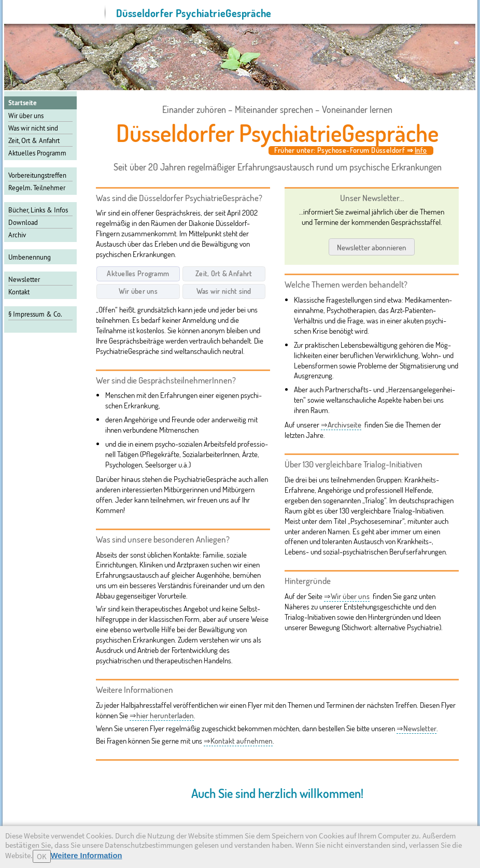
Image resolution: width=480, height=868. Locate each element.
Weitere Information (87, 856)
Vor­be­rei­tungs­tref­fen (37, 175)
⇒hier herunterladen (162, 715)
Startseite (23, 103)
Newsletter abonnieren (372, 247)
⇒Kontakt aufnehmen (238, 741)
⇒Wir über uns (347, 596)
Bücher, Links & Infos (38, 210)
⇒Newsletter (417, 728)
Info (421, 150)
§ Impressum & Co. (35, 314)
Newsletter (24, 279)
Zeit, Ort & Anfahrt (34, 140)
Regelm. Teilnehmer (37, 188)
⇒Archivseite (341, 425)
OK (42, 857)
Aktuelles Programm (37, 153)
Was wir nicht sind (33, 128)
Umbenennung (30, 257)
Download (23, 222)
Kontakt (19, 292)
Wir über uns (26, 116)
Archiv (17, 235)
